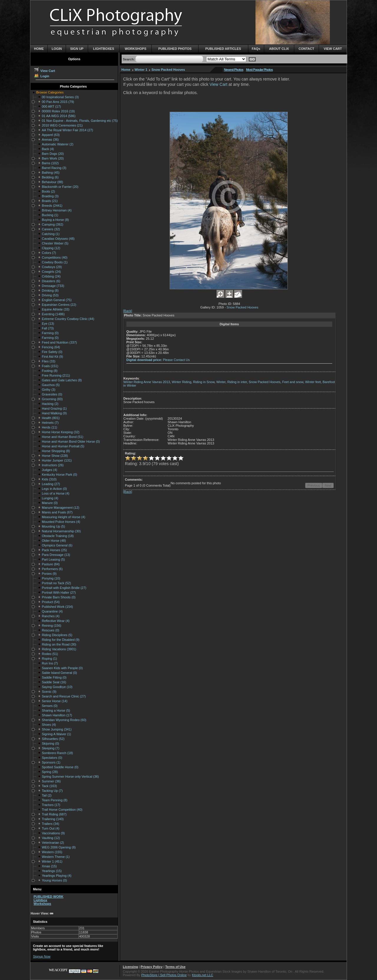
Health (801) (51, 418)
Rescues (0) (51, 630)
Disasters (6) (51, 281)
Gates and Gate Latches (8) (62, 380)
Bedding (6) (50, 177)
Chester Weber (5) (55, 243)
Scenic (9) (49, 692)
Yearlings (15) (52, 871)
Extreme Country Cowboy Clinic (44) (68, 319)
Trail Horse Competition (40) (62, 810)
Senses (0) (50, 706)
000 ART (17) (51, 106)
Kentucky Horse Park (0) (59, 475)
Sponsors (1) (51, 762)
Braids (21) (50, 201)
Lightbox (40, 900)
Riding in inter (237, 382)
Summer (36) (51, 781)
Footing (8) (50, 371)
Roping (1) (49, 659)
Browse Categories (50, 92)
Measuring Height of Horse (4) (63, 517)
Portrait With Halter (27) (59, 592)
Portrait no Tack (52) (56, 583)
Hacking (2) (50, 404)
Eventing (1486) (53, 314)
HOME (39, 49)
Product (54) (51, 602)
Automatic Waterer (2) (58, 144)
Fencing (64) (51, 347)
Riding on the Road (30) (59, 644)
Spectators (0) (52, 758)
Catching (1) (51, 234)
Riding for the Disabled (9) (61, 640)
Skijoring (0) (51, 743)
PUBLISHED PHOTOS (175, 49)
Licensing (130, 967)
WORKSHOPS (135, 49)
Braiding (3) (50, 196)
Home (126, 70)
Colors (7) (49, 253)
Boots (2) (48, 191)
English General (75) (57, 300)
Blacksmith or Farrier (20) (60, 187)
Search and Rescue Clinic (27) (64, 696)
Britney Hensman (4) (57, 210)
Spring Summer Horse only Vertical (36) (70, 777)
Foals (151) (50, 366)
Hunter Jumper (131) (57, 460)
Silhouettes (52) (53, 739)
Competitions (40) (55, 257)
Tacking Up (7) (52, 791)
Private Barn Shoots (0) (59, 597)
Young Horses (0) (54, 880)
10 (181, 458)
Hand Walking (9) (54, 413)
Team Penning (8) (55, 800)
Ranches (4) (51, 616)
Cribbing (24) (51, 276)
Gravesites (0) (52, 394)
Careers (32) (51, 229)
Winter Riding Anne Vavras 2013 (147, 382)
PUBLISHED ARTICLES (223, 49)
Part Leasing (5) (53, 559)
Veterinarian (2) (53, 843)
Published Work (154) (57, 607)
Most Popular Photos (259, 70)
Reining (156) (52, 626)
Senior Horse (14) (55, 701)
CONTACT (306, 49)
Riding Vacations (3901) (59, 649)
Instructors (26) (53, 465)
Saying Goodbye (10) (57, 687)
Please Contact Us (176, 360)
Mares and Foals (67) (57, 512)
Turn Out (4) (51, 828)
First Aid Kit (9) (52, 357)
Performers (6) (52, 569)
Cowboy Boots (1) (55, 262)
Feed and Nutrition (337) (59, 342)
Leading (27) (51, 484)
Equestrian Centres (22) (59, 305)
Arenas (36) (50, 139)
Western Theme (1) (56, 857)
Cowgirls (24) (51, 272)
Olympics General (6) (57, 545)
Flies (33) (49, 361)
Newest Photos (234, 70)
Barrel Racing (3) (54, 168)
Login (41, 76)
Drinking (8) (50, 290)
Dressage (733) (53, 286)
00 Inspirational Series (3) (60, 97)
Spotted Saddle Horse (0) (60, 767)
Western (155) (52, 852)
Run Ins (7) (50, 663)
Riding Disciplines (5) (57, 635)
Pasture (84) (51, 564)
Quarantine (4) (52, 611)
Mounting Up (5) (53, 526)
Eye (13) (48, 324)
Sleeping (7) (51, 748)
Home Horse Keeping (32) (61, 432)
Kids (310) (49, 479)
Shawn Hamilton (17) (57, 715)
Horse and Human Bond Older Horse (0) (71, 441)
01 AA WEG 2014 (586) (59, 116)
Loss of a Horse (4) (56, 493)
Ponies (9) (49, 574)
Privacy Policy (152, 967)
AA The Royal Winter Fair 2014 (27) (67, 130)
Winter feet (313, 382)
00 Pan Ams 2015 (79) (58, 102)
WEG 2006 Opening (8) (59, 847)
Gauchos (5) (51, 385)
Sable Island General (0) (59, 673)
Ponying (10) (51, 578)
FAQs (256, 49)
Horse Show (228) (55, 456)
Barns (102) (50, 163)
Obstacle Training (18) (58, 536)
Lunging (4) (50, 498)
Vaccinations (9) (53, 833)
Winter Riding (181, 382)
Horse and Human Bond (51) (63, 437)
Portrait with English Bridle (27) (64, 588)
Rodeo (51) (50, 654)
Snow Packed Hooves (168, 70)
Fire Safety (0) (52, 352)
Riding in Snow (204, 382)
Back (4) (48, 149)
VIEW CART (333, 49)
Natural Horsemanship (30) (61, 531)
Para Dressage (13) (56, 555)
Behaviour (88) (52, 182)
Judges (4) (49, 470)
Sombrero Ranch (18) (57, 753)
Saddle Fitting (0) (54, 677)
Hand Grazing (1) (54, 408)
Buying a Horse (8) (55, 220)
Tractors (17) (51, 805)
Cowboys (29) (52, 267)
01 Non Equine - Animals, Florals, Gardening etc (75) (80, 121)
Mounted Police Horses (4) (61, 522)
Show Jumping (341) (57, 729)
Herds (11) (49, 427)
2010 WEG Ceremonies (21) (62, 125)
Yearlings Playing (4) (57, 876)
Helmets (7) (50, 423)
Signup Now (42, 956)
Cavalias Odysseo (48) (58, 239)
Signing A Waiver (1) (56, 734)
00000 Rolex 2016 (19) (58, 111)
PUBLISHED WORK (48, 897)
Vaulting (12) (51, 838)
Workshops (42, 904)
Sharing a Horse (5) (56, 710)
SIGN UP (77, 49)
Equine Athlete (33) (56, 309)
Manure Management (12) (61, 508)
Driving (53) (50, 295)
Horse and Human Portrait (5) (63, 446)
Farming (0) (50, 333)
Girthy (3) (49, 390)
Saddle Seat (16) (54, 682)
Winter (221, 382)
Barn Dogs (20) (53, 154)
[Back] (128, 311)
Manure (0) (50, 503)
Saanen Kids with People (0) (62, 668)
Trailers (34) (51, 824)
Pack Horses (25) (54, 550)
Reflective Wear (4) (56, 621)
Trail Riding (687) (54, 814)
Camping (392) (53, 224)
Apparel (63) (51, 135)
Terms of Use (175, 967)
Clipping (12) (51, 248)
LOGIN (57, 49)
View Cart (44, 71)
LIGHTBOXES (104, 49)
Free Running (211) (56, 375)
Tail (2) (47, 795)
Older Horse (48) (54, 541)
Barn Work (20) (53, 158)
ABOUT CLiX (279, 49)
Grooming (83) (52, 399)
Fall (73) (48, 328)
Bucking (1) (50, 215)
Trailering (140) (53, 819)
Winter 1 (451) (52, 861)
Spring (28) (50, 772)
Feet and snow (293, 382)
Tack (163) (49, 786)
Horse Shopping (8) (56, 451)
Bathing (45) (51, 173)
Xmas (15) (49, 866)
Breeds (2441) (52, 206)
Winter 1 (141, 70)
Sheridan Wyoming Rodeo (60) (64, 720)
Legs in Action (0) (54, 489)
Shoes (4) (49, 725)
